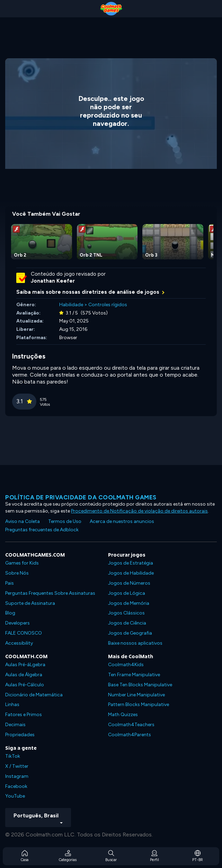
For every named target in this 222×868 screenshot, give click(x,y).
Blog (10, 613)
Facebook (16, 786)
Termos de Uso (65, 521)
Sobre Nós (17, 573)
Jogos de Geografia (130, 633)
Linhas (12, 704)
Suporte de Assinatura (30, 603)
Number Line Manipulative (136, 695)
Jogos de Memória (129, 603)
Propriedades (20, 735)
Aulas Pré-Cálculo (25, 685)
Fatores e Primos (24, 715)
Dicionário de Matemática (34, 695)
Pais (10, 583)
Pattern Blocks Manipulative (139, 704)
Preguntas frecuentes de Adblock (42, 530)
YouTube (15, 796)
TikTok (13, 756)
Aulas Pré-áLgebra (25, 665)
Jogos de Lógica (127, 593)
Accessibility (19, 643)
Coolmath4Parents (130, 735)
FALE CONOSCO (24, 633)
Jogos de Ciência (127, 623)
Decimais (15, 725)
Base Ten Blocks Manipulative (140, 685)
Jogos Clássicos (126, 613)
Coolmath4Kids (126, 665)
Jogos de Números (129, 583)
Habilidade (71, 305)
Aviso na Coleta (23, 521)
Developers (17, 623)
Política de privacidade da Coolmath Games (81, 497)
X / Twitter (17, 766)
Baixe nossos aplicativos (135, 643)
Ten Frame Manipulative (134, 675)
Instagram (17, 776)
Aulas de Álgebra (24, 675)
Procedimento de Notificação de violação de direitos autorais (139, 511)
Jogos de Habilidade (131, 573)
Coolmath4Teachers (131, 725)
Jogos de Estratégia (131, 563)
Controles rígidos (108, 305)
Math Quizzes (123, 715)
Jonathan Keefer (53, 281)
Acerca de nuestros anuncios (122, 521)
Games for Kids (22, 563)
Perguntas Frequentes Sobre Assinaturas (50, 593)
